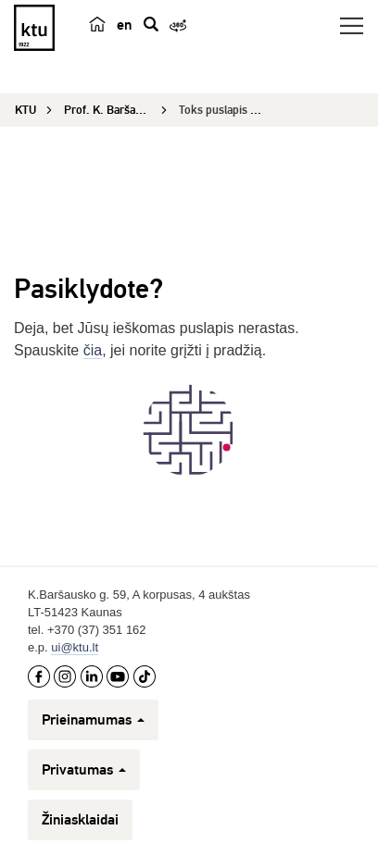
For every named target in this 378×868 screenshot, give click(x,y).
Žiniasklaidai (80, 820)
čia (93, 350)
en (124, 25)
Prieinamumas (93, 720)
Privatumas (84, 770)
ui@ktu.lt (75, 647)
